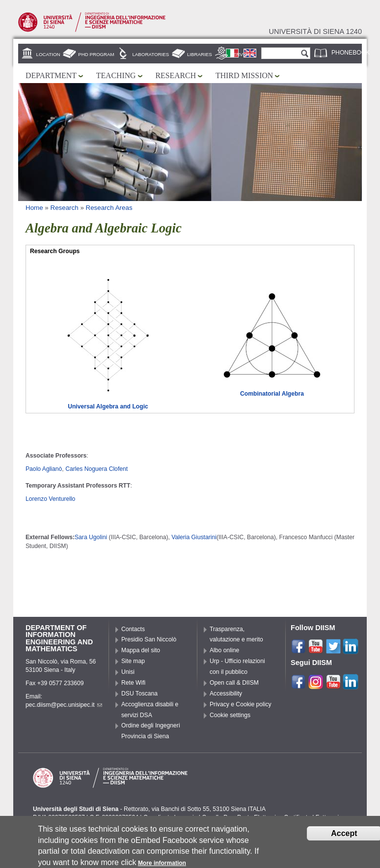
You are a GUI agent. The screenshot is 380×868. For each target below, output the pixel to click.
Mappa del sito (141, 650)
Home (34, 208)
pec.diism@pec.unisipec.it (64, 705)
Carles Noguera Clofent (96, 469)
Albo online (224, 650)
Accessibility (226, 694)
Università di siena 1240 (315, 31)
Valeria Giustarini (194, 537)
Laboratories (150, 54)
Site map (133, 661)
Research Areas (109, 208)
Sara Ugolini (91, 537)
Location (48, 54)
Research (176, 75)
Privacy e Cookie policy (241, 704)
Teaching (116, 75)
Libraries (200, 54)
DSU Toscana (139, 694)
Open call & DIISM (234, 683)
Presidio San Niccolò (149, 639)
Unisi (128, 672)
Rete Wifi (133, 683)
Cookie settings (230, 715)
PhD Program (96, 54)
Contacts (133, 629)
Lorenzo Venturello (50, 499)
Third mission (244, 75)
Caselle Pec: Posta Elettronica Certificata (256, 817)
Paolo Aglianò (44, 469)
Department (51, 75)
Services (242, 54)
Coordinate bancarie (170, 817)
